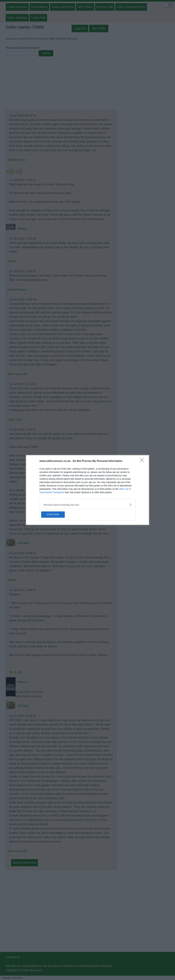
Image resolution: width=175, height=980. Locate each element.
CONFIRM (56, 515)
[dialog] (88, 490)
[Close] (143, 461)
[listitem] (88, 505)
